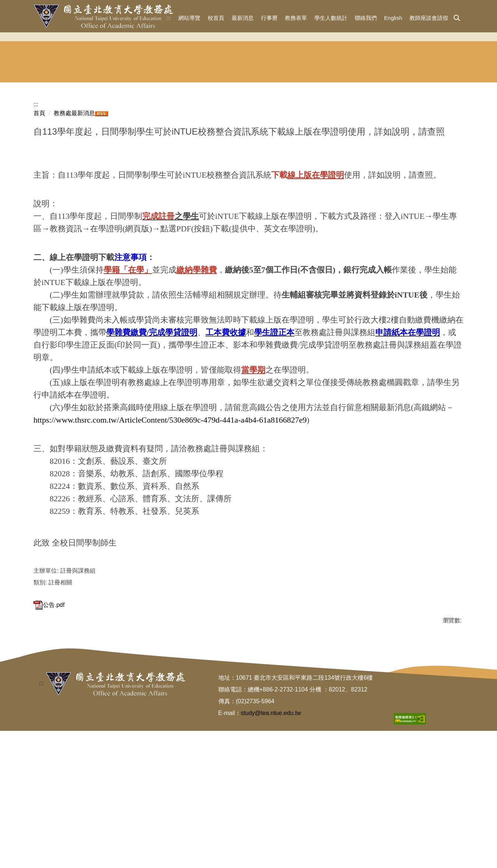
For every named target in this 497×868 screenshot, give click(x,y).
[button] (457, 18)
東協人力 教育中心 (436, 163)
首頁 (39, 213)
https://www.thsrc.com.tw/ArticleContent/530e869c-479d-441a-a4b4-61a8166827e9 (170, 520)
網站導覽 (189, 18)
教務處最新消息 (74, 213)
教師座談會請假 (429, 18)
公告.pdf (49, 705)
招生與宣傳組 (136, 163)
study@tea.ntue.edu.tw (271, 850)
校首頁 (216, 18)
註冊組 (211, 163)
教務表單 (296, 18)
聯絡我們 (366, 18)
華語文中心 (361, 163)
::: (169, 18)
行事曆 (269, 18)
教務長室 (61, 163)
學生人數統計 (331, 18)
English (393, 18)
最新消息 (243, 18)
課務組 (286, 163)
